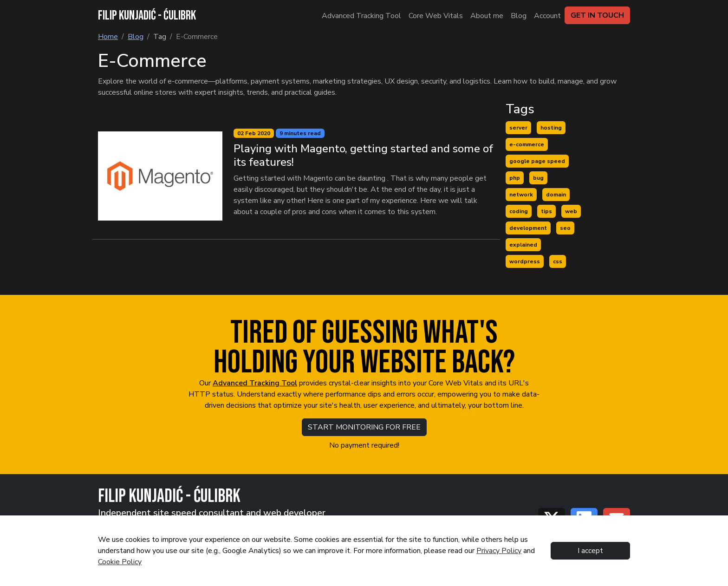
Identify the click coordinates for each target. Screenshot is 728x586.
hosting (551, 128)
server (518, 128)
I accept (590, 551)
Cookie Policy (120, 562)
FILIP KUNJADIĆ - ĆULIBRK (147, 16)
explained (523, 245)
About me (487, 16)
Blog (519, 16)
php (515, 178)
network (521, 195)
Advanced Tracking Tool (255, 383)
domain (556, 195)
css (558, 261)
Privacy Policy (499, 551)
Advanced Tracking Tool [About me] (361, 16)
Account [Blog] (547, 16)
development (528, 228)
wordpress (525, 261)
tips (546, 211)
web (571, 211)
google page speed (537, 161)
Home (108, 37)
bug (538, 178)
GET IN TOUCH (597, 15)
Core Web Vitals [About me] (436, 16)
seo (565, 228)
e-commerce (527, 144)
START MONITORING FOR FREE (364, 427)
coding (519, 211)
